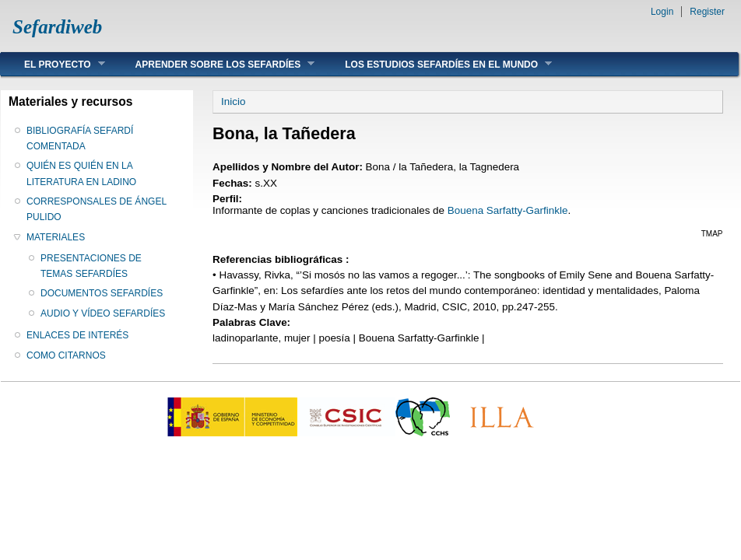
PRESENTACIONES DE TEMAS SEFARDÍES (91, 266)
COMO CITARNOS (66, 355)
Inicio (233, 101)
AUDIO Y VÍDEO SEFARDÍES (103, 313)
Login (662, 12)
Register (707, 12)
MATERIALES (56, 237)
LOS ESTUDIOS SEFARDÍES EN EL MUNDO (437, 64)
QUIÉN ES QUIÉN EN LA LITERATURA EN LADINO (81, 173)
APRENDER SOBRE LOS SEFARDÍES (214, 64)
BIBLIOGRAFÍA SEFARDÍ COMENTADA (80, 138)
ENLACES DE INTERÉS (77, 335)
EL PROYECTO (53, 64)
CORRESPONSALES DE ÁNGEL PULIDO (97, 209)
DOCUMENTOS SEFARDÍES (102, 293)
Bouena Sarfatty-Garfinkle (508, 210)
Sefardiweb (57, 27)
